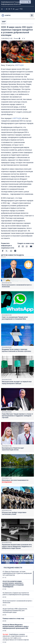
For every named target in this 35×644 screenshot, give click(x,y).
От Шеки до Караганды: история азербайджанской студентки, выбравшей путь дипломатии (17, 573)
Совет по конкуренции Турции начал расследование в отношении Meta (15, 318)
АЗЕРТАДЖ (19, 65)
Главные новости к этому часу (14, 619)
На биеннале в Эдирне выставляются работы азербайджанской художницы (16, 594)
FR (11, 9)
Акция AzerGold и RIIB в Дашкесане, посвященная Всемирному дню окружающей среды (15, 610)
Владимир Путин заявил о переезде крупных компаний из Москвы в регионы (16, 350)
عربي (17, 9)
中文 (21, 9)
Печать (17, 38)
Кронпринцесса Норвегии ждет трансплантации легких (13, 449)
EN (7, 9)
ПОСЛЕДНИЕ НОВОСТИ (13, 568)
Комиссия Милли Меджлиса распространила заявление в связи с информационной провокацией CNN (16, 626)
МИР (4, 22)
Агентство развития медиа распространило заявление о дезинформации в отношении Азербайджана (13, 584)
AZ (2, 9)
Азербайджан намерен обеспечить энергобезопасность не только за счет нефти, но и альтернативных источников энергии (16, 637)
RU (4, 9)
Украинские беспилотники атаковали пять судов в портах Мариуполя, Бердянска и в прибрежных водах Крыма (17, 546)
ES (14, 9)
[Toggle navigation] (31, 15)
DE (9, 9)
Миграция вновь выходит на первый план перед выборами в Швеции (17, 382)
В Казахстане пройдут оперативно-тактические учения (14, 513)
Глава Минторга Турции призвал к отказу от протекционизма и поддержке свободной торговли (17, 416)
